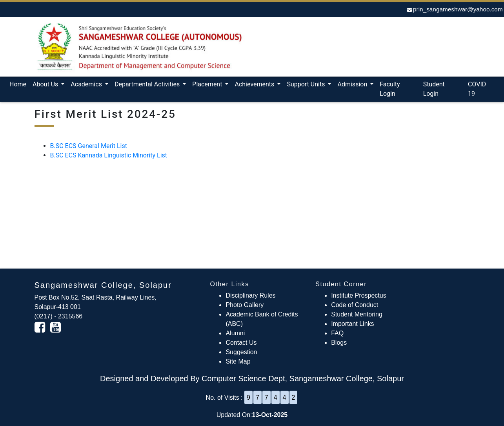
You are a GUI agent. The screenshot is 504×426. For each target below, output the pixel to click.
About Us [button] (46, 84)
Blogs (339, 343)
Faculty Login (390, 89)
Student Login (434, 89)
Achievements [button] (255, 84)
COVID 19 (477, 89)
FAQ (337, 333)
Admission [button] (353, 84)
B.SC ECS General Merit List (89, 146)
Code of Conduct (355, 305)
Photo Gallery (245, 305)
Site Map (238, 361)
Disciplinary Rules (250, 295)
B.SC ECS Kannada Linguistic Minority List (109, 155)
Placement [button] (208, 84)
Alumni (235, 333)
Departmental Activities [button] (148, 84)
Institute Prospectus (359, 295)
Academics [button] (87, 84)
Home (19, 84)
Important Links (352, 324)
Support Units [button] (307, 84)
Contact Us (241, 343)
